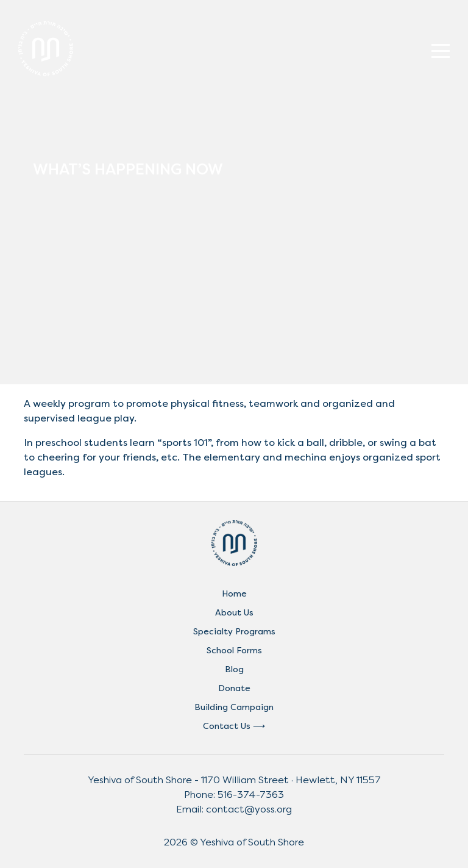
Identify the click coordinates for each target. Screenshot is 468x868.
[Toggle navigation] (441, 49)
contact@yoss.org (249, 809)
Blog (234, 669)
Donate (234, 688)
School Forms (234, 651)
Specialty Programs (234, 632)
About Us (234, 613)
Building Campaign (234, 707)
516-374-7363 (251, 794)
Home (234, 594)
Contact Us (227, 726)
